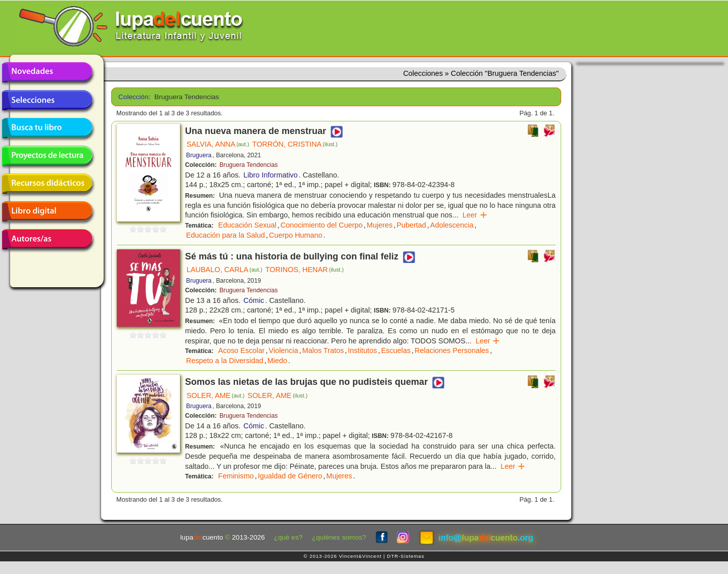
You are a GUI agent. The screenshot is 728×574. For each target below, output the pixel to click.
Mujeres (379, 225)
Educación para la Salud (225, 235)
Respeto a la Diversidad (225, 361)
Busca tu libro (47, 128)
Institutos (362, 350)
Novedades (47, 72)
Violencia (284, 350)
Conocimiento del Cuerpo (322, 225)
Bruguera (199, 155)
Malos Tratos (323, 350)
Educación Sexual (247, 225)
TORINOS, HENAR (305, 270)
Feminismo (236, 476)
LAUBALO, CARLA (224, 270)
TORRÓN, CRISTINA (295, 144)
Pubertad (411, 225)
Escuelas (396, 350)
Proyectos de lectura (47, 156)
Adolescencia (452, 225)
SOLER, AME (216, 395)
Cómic (254, 300)
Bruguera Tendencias (248, 165)
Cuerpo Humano (296, 235)
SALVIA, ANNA (218, 144)
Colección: (133, 97)
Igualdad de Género (290, 476)
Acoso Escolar (242, 350)
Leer (475, 215)
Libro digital (47, 211)
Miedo (277, 361)
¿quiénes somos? (339, 537)
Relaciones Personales (452, 350)
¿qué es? (288, 537)
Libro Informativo (271, 175)
